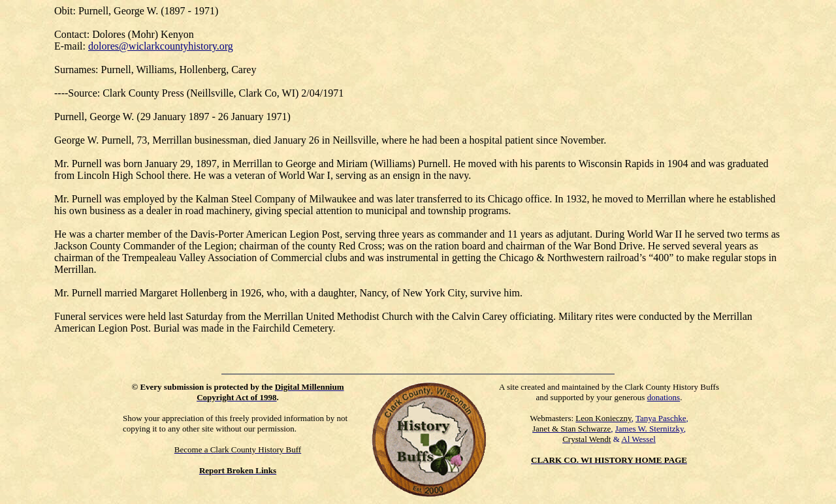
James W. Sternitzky (650, 429)
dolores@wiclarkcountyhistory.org (161, 46)
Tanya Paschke (661, 418)
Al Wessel (638, 439)
